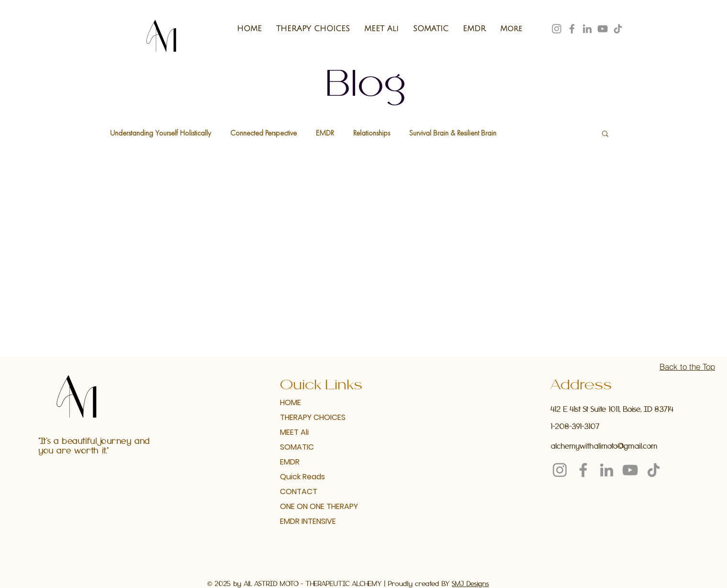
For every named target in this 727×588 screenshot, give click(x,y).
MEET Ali (294, 432)
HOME (291, 402)
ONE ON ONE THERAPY (313, 506)
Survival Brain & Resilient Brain (453, 133)
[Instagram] (557, 29)
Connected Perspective (263, 133)
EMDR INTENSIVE (308, 521)
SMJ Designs (470, 584)
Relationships (372, 133)
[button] (605, 134)
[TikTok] (618, 29)
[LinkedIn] (587, 29)
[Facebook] (572, 29)
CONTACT (299, 492)
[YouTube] (603, 29)
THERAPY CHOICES (313, 417)
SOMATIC (297, 447)
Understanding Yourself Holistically (161, 133)
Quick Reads (302, 477)
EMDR (325, 133)
